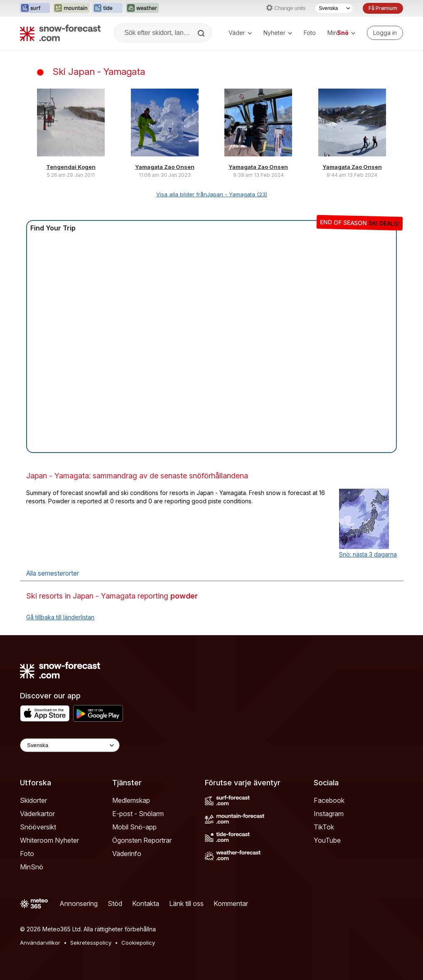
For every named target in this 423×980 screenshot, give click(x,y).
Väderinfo (127, 854)
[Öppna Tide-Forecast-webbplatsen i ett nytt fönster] (108, 8)
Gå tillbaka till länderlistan (60, 617)
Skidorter (33, 800)
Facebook (329, 800)
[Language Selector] (70, 745)
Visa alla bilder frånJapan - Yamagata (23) (212, 194)
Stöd (115, 903)
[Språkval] (334, 8)
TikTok (324, 827)
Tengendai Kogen (71, 167)
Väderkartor (37, 814)
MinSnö (32, 867)
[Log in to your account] (385, 33)
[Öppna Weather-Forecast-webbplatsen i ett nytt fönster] (142, 8)
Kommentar (231, 903)
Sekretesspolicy (91, 943)
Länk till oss (186, 903)
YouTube (327, 840)
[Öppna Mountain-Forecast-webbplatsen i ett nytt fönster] (71, 8)
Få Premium (383, 8)
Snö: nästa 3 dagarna (368, 554)
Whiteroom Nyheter (49, 840)
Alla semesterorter (53, 573)
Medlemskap (131, 800)
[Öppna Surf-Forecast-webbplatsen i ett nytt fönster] (35, 8)
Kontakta (146, 903)
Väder (240, 33)
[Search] (202, 33)
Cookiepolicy (138, 943)
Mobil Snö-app (134, 827)
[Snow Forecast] (60, 33)
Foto (310, 33)
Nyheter (278, 33)
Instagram (329, 814)
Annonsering (79, 903)
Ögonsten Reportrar (142, 840)
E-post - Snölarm (138, 814)
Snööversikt (38, 827)
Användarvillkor (40, 943)
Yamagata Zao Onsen (165, 167)
